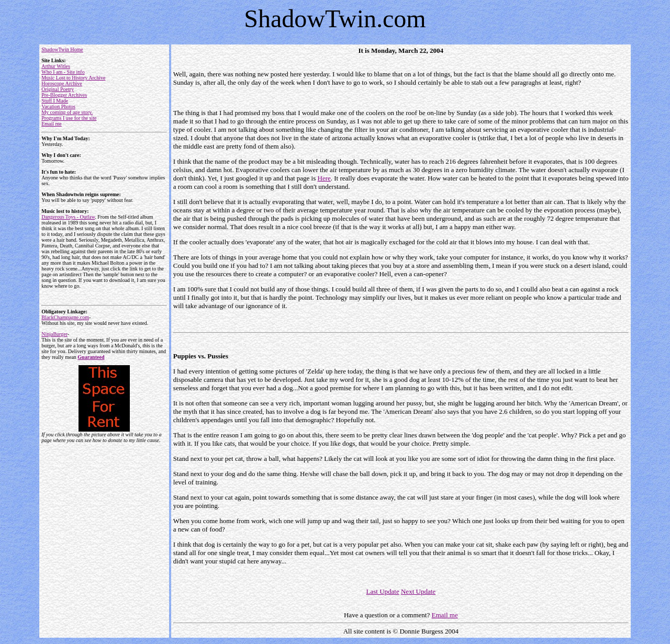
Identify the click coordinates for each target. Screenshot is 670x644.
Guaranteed (91, 357)
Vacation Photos (58, 106)
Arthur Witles (56, 66)
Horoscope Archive (62, 83)
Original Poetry (58, 89)
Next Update (418, 591)
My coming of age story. (67, 112)
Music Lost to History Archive (73, 78)
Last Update (383, 591)
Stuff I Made (55, 101)
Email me (52, 124)
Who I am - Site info (63, 72)
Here (324, 178)
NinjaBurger (54, 334)
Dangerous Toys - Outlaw (68, 217)
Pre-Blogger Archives (64, 95)
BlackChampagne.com (65, 317)
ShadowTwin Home (62, 49)
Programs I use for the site (69, 118)
